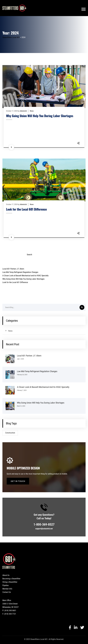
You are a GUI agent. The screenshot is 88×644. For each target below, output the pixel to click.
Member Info (7, 589)
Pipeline (6, 585)
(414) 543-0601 (10, 610)
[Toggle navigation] (84, 9)
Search (5, 250)
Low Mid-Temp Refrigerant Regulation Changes (20, 272)
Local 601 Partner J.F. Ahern (13, 269)
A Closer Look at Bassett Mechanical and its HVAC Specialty (25, 276)
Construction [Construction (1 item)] (10, 433)
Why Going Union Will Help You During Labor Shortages (40, 116)
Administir (23, 111)
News (32, 111)
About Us (6, 575)
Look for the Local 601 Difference (26, 209)
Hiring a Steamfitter (10, 582)
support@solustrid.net (44, 529)
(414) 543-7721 (10, 614)
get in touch (18, 481)
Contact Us (7, 592)
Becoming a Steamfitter (11, 579)
